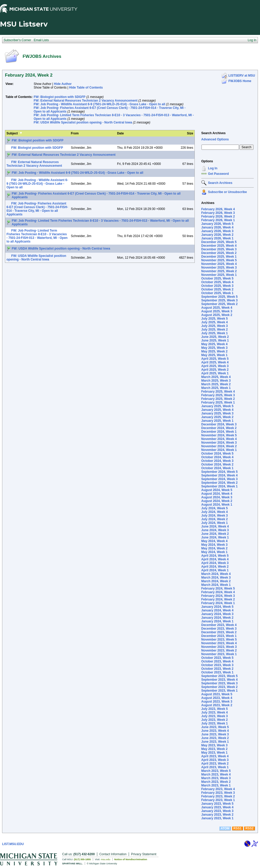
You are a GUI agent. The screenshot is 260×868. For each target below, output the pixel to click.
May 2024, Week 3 (214, 545)
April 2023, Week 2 (215, 764)
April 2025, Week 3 (215, 366)
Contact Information (113, 854)
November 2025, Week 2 (219, 271)
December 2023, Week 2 (219, 632)
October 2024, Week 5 (217, 454)
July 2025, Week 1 (214, 333)
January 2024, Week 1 (217, 621)
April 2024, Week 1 (215, 570)
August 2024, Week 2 (217, 501)
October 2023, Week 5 (217, 658)
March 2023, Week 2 (216, 782)
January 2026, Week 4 (217, 227)
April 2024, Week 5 (215, 556)
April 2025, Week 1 (215, 373)
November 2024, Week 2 (219, 446)
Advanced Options (215, 139)
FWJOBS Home (240, 81)
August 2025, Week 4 (217, 308)
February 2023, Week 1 (218, 800)
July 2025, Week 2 (214, 330)
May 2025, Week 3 (214, 348)
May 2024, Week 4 (214, 541)
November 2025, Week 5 (219, 260)
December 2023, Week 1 (219, 636)
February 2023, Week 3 (218, 793)
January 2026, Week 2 (217, 235)
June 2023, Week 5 (215, 727)
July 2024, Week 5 (214, 508)
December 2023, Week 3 (219, 629)
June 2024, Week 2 (215, 534)
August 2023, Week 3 (217, 702)
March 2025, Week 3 (216, 381)
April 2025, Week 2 (215, 370)
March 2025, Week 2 (216, 384)
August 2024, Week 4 (217, 494)
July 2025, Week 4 (214, 322)
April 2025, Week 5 (215, 359)
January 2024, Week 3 (217, 614)
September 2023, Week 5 (219, 676)
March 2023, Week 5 (216, 771)
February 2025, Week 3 (218, 395)
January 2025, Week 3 (217, 413)
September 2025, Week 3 (219, 300)
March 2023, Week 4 (216, 774)
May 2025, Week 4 (214, 344)
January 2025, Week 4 (217, 410)
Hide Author (63, 84)
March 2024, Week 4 (216, 574)
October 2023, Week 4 (217, 661)
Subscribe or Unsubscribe (227, 192)
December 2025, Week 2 (219, 253)
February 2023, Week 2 (218, 796)
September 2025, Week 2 (219, 304)
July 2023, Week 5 (214, 709)
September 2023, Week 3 (219, 683)
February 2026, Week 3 (218, 213)
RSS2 (249, 828)
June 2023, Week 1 (215, 742)
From (75, 133)
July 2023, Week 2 (214, 720)
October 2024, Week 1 (217, 468)
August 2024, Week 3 (217, 497)
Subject (12, 133)
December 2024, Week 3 (219, 424)
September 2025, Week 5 (219, 297)
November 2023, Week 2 (219, 650)
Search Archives (213, 133)
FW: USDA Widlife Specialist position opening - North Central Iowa (83, 122)
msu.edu (106, 859)
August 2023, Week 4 (217, 698)
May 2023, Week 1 (214, 753)
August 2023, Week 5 (217, 694)
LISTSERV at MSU (242, 76)
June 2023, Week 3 (215, 734)
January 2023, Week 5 (217, 804)
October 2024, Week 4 (217, 457)
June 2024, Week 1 (215, 537)
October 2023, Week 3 (217, 665)
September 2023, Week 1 (219, 691)
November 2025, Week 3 (219, 268)
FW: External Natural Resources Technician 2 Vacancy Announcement (85, 101)
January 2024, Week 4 (217, 610)
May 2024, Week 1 (214, 552)
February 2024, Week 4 (218, 592)
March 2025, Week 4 (216, 377)
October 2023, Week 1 (217, 672)
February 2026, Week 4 (218, 209)
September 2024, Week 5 (219, 472)
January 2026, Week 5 (217, 224)
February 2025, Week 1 (218, 402)
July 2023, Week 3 (214, 716)
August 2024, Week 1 (217, 505)
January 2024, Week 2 (217, 618)
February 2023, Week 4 (218, 789)
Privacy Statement (144, 854)
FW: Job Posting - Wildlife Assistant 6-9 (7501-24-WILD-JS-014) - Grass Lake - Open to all (99, 104)
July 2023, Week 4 (214, 712)
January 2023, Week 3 (217, 811)
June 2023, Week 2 (215, 738)
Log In (213, 168)
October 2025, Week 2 (217, 289)
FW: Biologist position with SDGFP (59, 97)
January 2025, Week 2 (217, 417)
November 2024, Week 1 (219, 450)
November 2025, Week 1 (219, 275)
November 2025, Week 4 (219, 264)
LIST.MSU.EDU (13, 844)
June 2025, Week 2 (215, 337)
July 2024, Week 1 (214, 523)
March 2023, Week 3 (216, 778)
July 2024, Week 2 (214, 519)
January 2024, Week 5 (217, 607)
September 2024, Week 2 (219, 483)
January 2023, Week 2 (217, 815)
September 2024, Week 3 (219, 479)
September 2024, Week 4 (219, 475)
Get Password (218, 174)
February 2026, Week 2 (218, 216)
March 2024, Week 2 (216, 581)
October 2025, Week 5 (217, 278)
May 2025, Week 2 (214, 351)
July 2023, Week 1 (214, 723)
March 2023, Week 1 (216, 785)
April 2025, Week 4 (215, 362)
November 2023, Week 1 (219, 654)
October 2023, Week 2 (217, 669)
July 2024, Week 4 (214, 512)
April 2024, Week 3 (215, 563)
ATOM (225, 828)
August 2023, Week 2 (217, 705)
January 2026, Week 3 (217, 231)
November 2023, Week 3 (219, 647)
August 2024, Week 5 (217, 490)
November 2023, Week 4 (219, 643)
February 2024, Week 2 (218, 599)
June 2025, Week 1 (215, 340)
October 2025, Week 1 (217, 293)
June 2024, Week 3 (215, 530)
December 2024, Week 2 (219, 428)
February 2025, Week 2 (218, 399)
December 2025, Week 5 (219, 242)
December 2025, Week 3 (219, 249)
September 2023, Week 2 (219, 687)
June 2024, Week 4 (215, 526)
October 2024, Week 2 (217, 464)
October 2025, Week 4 (217, 282)
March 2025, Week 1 (216, 388)
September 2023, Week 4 (219, 680)
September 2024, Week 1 (219, 486)
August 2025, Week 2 (217, 315)
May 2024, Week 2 (214, 548)
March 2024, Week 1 (216, 585)
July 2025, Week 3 (214, 326)
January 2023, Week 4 (217, 807)
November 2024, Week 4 (219, 439)
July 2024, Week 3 (214, 516)
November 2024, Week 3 (219, 443)
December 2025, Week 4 (219, 246)
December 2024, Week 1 (219, 432)
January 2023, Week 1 (217, 818)
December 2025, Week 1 (219, 257)
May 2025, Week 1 (214, 355)
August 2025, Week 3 (217, 311)
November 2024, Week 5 (219, 435)
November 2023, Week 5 (219, 640)
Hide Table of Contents (86, 88)
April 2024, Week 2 (215, 567)
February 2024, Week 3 (218, 596)
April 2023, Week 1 (215, 767)
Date (120, 133)
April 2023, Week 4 (215, 756)
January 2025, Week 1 (217, 421)
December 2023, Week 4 (219, 625)
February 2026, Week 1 (218, 220)
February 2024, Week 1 (218, 603)
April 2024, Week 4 (215, 559)
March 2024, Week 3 (216, 578)
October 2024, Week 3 (217, 461)
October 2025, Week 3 (217, 286)
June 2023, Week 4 (215, 731)
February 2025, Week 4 (218, 392)
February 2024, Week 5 (218, 588)
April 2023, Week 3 (215, 760)
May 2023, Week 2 (214, 749)
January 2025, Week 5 (217, 406)
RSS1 (238, 828)
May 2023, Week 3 (214, 745)
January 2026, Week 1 (217, 238)
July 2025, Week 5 (214, 319)
